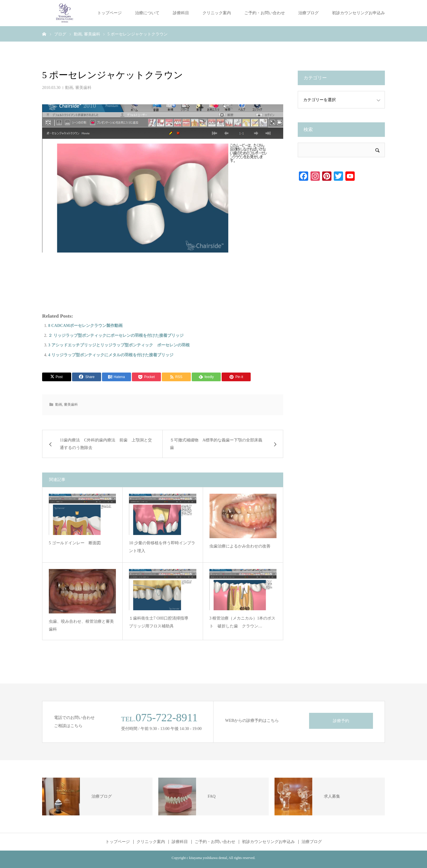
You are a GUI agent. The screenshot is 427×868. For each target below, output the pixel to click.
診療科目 (181, 13)
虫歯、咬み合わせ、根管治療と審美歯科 (81, 625)
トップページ (110, 13)
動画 (69, 88)
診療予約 (341, 721)
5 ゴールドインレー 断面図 (75, 543)
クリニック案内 (217, 13)
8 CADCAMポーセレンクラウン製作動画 (85, 326)
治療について (147, 13)
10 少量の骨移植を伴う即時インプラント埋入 (162, 547)
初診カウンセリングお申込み (358, 13)
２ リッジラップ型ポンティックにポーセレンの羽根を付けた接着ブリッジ (116, 335)
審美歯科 (83, 88)
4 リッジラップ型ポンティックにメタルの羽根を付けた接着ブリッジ (111, 355)
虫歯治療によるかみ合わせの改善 (240, 546)
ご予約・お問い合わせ (265, 13)
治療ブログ (308, 13)
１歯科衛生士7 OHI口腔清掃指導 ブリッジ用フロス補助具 (160, 622)
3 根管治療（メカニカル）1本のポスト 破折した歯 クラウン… (243, 622)
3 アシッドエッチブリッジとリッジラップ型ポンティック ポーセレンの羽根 (119, 345)
